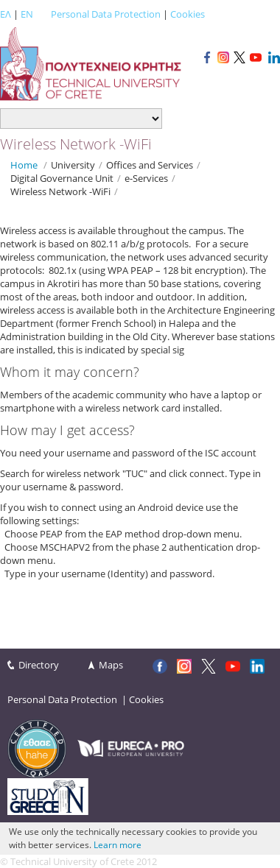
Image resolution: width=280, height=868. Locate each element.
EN (27, 14)
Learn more (118, 845)
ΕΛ (6, 14)
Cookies (188, 14)
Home (24, 165)
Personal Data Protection (106, 14)
